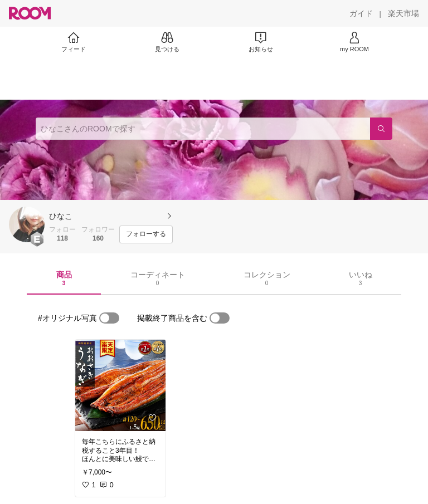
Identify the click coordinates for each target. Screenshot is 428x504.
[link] (120, 385)
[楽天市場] (403, 13)
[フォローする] (146, 234)
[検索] (381, 129)
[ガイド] (361, 13)
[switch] (109, 318)
